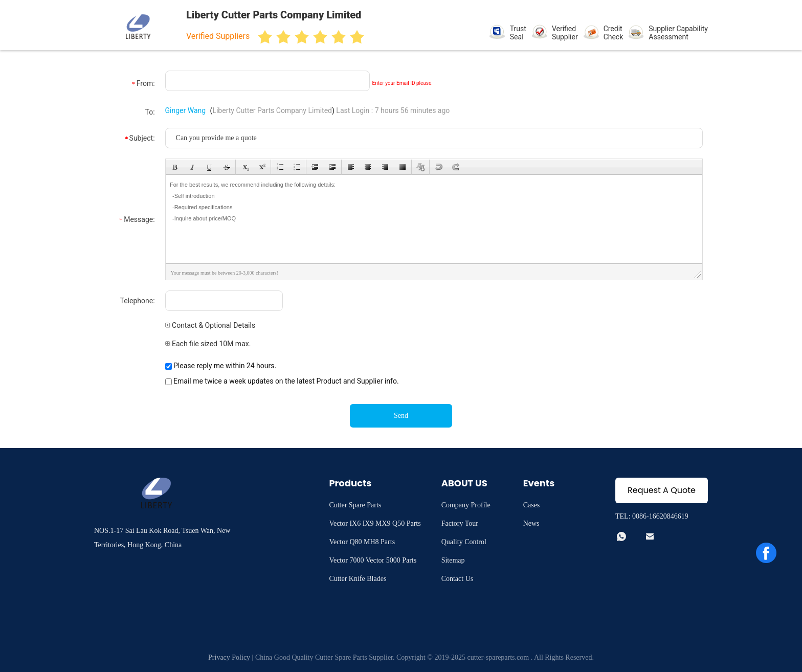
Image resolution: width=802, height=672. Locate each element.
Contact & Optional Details (210, 325)
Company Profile (466, 505)
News (531, 523)
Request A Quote (662, 490)
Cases (532, 505)
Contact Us (458, 579)
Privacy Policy (229, 657)
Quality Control (464, 542)
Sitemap (453, 560)
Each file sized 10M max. (208, 344)
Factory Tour (460, 523)
